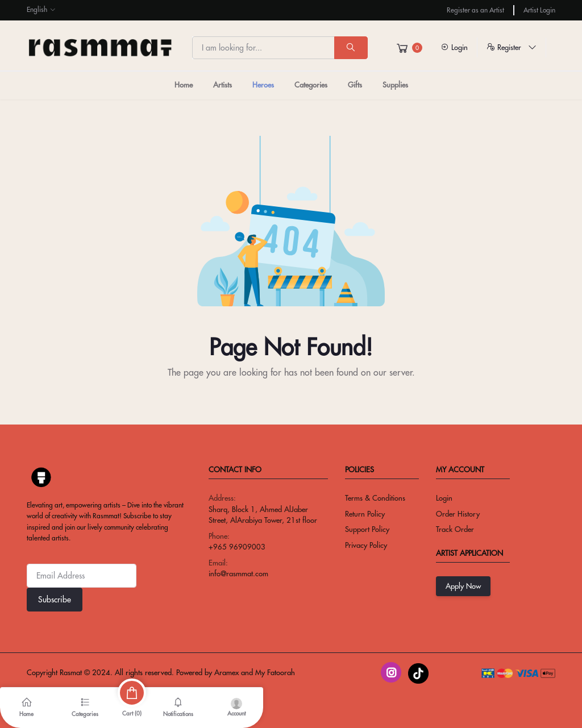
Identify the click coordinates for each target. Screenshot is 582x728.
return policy (365, 514)
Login (454, 47)
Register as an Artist (475, 10)
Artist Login (539, 10)
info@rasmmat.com (238, 573)
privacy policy (366, 545)
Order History (458, 514)
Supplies (395, 85)
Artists (223, 85)
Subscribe (55, 600)
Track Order (455, 529)
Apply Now (463, 586)
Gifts (355, 85)
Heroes (263, 85)
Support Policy (367, 529)
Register (512, 47)
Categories (311, 85)
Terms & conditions (375, 498)
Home (184, 85)
